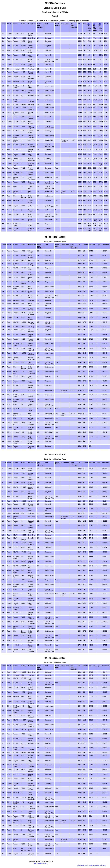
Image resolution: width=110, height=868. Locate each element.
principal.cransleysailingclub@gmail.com (91, 865)
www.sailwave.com (41, 863)
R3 (100, 24)
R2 (94, 24)
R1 (88, 24)
